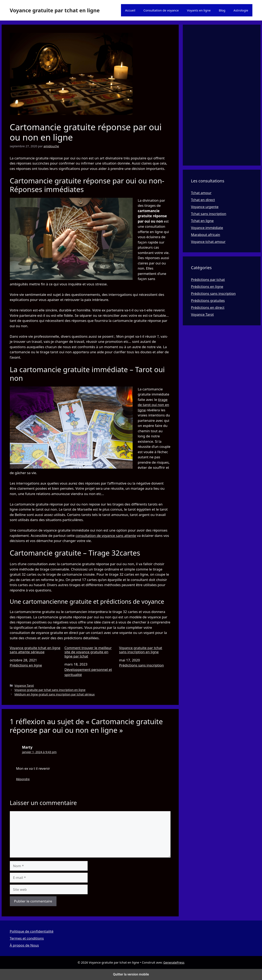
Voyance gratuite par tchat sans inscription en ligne (141, 650)
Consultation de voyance (161, 10)
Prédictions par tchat (208, 280)
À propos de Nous (24, 945)
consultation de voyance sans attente (106, 536)
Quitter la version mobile (131, 974)
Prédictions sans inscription (142, 665)
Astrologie (241, 10)
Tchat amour (201, 193)
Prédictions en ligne (26, 665)
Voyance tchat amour (208, 242)
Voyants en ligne (199, 10)
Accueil (130, 10)
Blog (222, 10)
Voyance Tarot (24, 686)
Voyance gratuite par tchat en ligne (55, 10)
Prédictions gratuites (208, 300)
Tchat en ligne (202, 221)
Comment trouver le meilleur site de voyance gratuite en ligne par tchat (88, 652)
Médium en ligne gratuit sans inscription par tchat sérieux (55, 694)
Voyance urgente (205, 207)
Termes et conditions (27, 938)
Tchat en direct (203, 200)
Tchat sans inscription (209, 214)
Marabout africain (206, 235)
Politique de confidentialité (32, 931)
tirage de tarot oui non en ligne (153, 405)
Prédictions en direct (208, 307)
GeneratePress (174, 962)
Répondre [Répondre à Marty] (23, 779)
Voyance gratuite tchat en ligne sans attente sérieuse (35, 650)
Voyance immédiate (207, 228)
